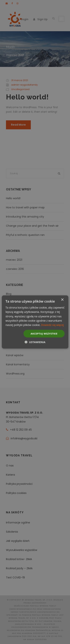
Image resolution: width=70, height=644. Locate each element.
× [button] (62, 300)
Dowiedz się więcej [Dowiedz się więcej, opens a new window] (52, 325)
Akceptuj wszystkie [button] (44, 334)
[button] (35, 342)
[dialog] (35, 322)
